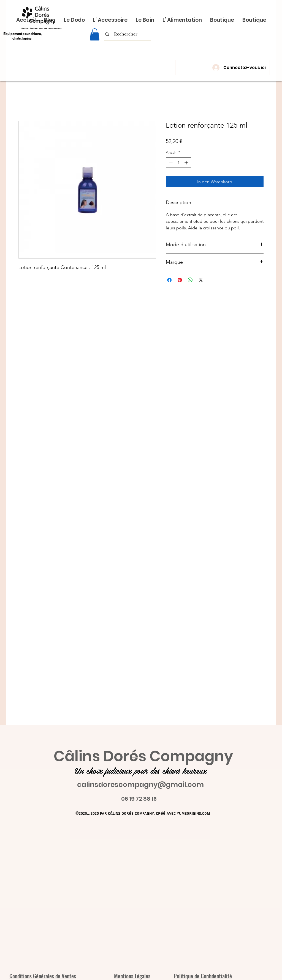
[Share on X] (201, 280)
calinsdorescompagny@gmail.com (140, 785)
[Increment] (187, 162)
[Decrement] (170, 162)
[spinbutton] (178, 162)
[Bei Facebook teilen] (169, 280)
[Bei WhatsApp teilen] (190, 280)
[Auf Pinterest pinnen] (180, 280)
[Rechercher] (126, 34)
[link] (95, 34)
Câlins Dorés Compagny (143, 756)
